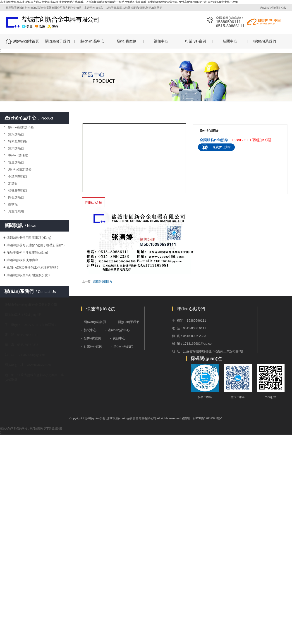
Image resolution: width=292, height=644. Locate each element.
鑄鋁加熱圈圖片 (103, 281)
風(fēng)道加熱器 (20, 169)
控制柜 (13, 204)
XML (284, 8)
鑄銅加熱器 (16, 148)
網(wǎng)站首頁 (26, 41)
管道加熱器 (16, 162)
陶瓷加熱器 (16, 197)
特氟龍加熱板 (18, 141)
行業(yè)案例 (196, 41)
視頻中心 (161, 41)
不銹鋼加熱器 (18, 176)
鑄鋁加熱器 (16, 134)
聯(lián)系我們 (265, 41)
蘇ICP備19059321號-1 (208, 418)
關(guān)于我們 (57, 41)
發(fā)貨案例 (127, 41)
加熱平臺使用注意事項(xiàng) (27, 253)
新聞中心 (230, 41)
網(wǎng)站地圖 (269, 8)
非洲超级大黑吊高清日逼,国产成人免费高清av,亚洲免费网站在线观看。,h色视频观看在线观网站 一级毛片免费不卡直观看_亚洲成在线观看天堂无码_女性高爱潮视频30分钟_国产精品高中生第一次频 (119, 2)
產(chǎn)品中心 (92, 41)
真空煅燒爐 (16, 211)
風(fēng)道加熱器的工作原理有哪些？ (33, 267)
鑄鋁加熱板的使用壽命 (22, 260)
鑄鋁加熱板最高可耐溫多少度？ (29, 275)
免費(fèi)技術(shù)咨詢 (222, 151)
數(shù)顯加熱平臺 (21, 127)
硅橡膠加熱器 (18, 190)
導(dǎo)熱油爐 (18, 155)
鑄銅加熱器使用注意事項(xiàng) (29, 238)
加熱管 (13, 183)
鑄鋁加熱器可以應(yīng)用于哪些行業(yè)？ (36, 245)
